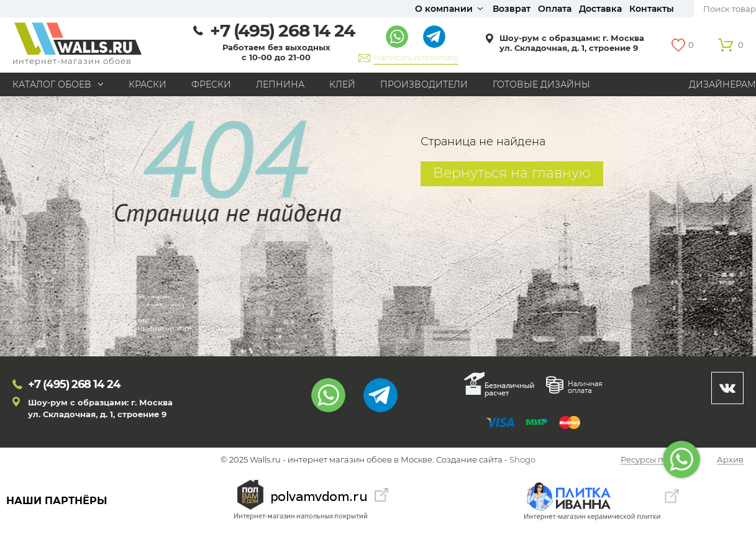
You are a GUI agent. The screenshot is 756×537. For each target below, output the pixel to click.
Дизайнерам (722, 84)
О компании (444, 9)
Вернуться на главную (512, 173)
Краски (148, 84)
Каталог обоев (52, 84)
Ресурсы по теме (655, 460)
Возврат (512, 9)
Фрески (211, 84)
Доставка (600, 9)
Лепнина (280, 84)
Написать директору (416, 57)
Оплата (555, 9)
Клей (342, 84)
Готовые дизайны (541, 84)
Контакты (652, 9)
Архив (730, 460)
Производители (424, 84)
